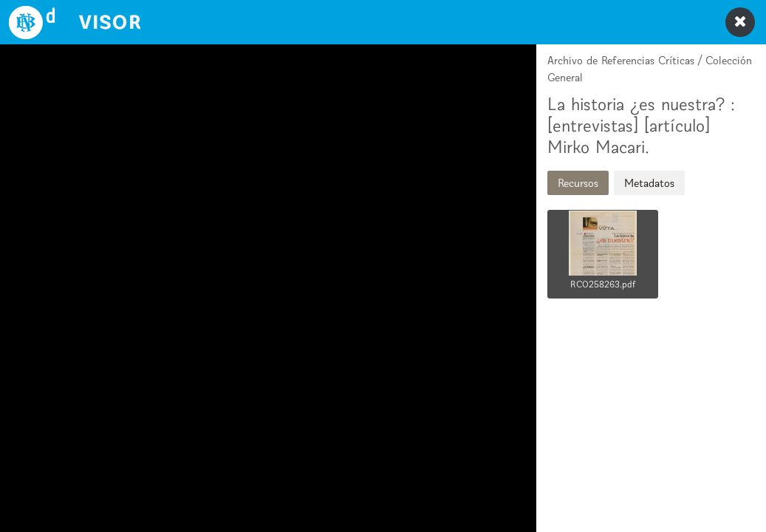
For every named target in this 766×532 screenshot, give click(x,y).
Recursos (578, 183)
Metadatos (649, 183)
